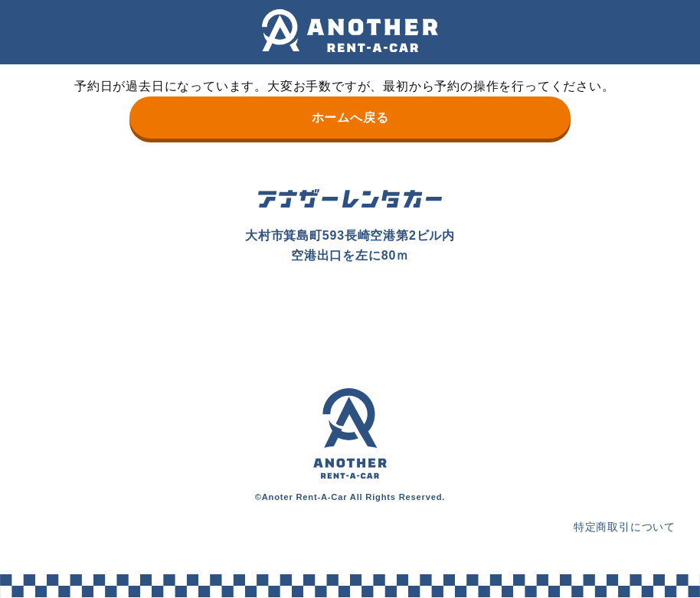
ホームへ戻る (350, 118)
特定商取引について (625, 527)
